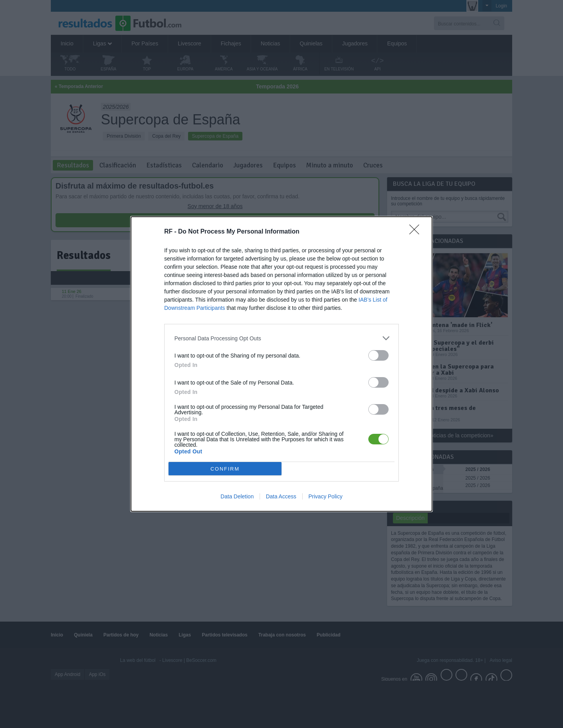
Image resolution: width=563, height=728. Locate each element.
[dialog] (281, 364)
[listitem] (281, 338)
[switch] (378, 355)
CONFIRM (225, 468)
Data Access (281, 496)
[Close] (417, 232)
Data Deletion (237, 496)
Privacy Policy (325, 496)
